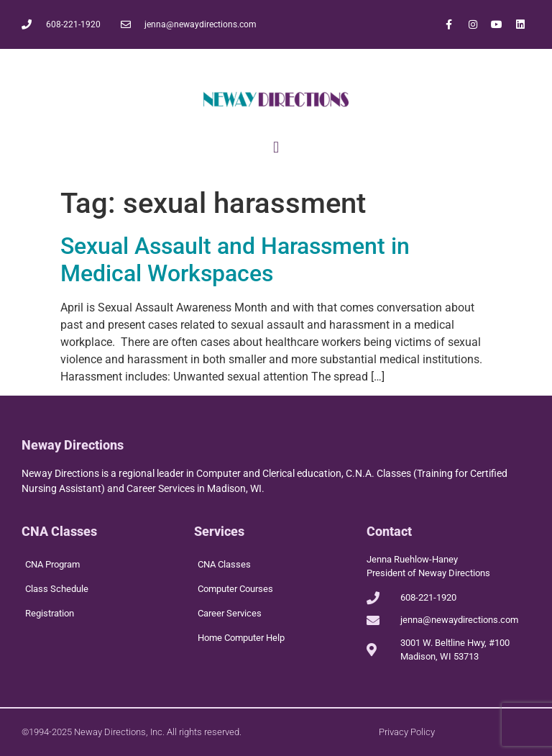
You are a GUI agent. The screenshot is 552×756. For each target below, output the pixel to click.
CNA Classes (224, 564)
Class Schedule (57, 589)
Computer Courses (235, 589)
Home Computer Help (241, 638)
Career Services (230, 613)
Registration (50, 613)
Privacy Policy (407, 732)
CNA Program (52, 564)
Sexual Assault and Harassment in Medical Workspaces (235, 260)
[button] (276, 147)
